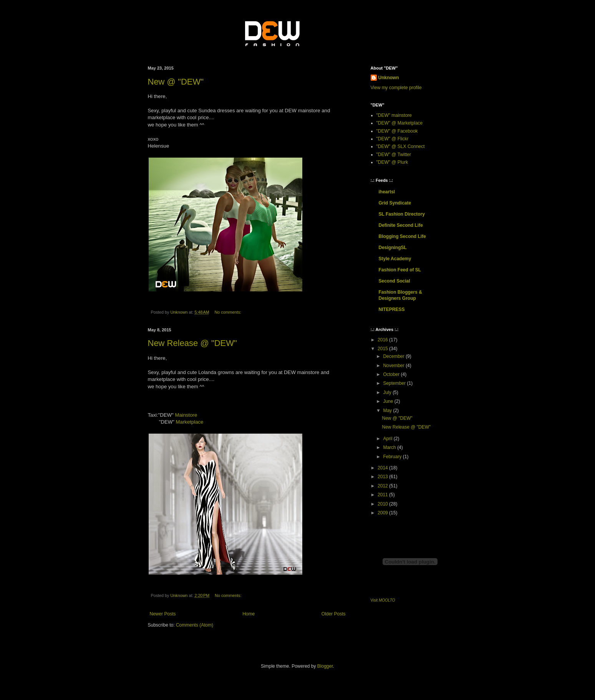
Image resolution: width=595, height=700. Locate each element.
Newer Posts (163, 614)
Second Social (394, 281)
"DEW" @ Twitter (394, 155)
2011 (383, 495)
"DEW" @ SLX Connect (401, 146)
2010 (383, 504)
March (390, 447)
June (389, 401)
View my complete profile (396, 88)
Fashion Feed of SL (400, 270)
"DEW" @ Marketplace (400, 123)
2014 (383, 468)
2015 (383, 349)
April (388, 439)
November (394, 366)
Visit (383, 600)
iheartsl (387, 192)
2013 (383, 477)
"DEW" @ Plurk (392, 162)
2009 (383, 513)
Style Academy (395, 259)
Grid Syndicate (395, 203)
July (388, 392)
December (394, 356)
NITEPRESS (392, 309)
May (388, 411)
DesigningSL (393, 248)
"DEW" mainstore (394, 115)
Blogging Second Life (402, 236)
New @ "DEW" (176, 82)
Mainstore (186, 415)
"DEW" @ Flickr (393, 139)
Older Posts (334, 614)
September (395, 383)
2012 (383, 486)
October (392, 374)
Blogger (325, 666)
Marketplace (190, 422)
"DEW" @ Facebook (397, 131)
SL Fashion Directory (402, 214)
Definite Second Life (401, 225)
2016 (383, 340)
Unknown (389, 78)
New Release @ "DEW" (192, 343)
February (393, 457)
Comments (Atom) (195, 625)
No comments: (228, 312)
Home (249, 614)
